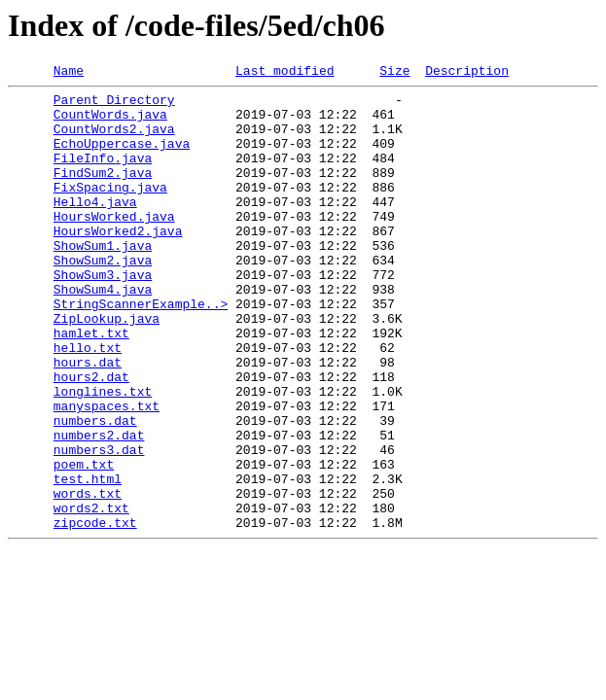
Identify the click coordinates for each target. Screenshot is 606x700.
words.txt (88, 577)
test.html (88, 560)
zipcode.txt (95, 612)
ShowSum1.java (103, 280)
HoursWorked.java (114, 245)
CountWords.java (110, 122)
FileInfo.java (103, 175)
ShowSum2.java (103, 297)
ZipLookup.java (107, 367)
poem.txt (84, 542)
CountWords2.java (114, 140)
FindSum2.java (103, 192)
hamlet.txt (91, 385)
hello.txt (88, 402)
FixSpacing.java (110, 210)
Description (467, 73)
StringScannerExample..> (141, 350)
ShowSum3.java (103, 315)
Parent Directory (114, 105)
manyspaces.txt (107, 472)
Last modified (285, 73)
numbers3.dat (99, 525)
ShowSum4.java (103, 332)
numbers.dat (95, 490)
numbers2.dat (99, 507)
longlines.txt (103, 455)
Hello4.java (95, 227)
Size (394, 73)
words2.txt (91, 595)
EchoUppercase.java (122, 157)
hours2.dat (91, 437)
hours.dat (88, 420)
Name (69, 73)
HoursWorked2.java (118, 262)
